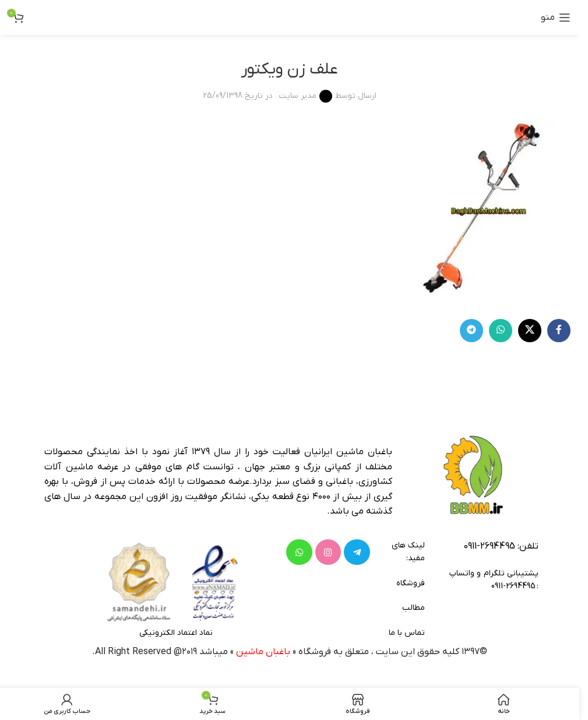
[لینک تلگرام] (471, 331)
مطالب (413, 608)
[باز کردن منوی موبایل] (556, 17)
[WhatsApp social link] (501, 331)
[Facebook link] (559, 331)
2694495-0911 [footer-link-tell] (489, 546)
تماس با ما (407, 633)
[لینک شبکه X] (530, 331)
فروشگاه (410, 583)
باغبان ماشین (263, 652)
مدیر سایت (297, 96)
